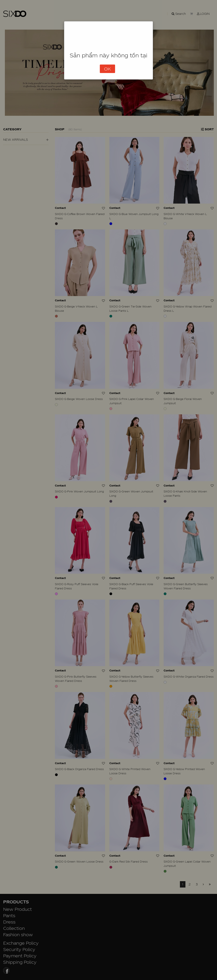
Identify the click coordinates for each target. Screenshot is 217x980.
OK (107, 69)
